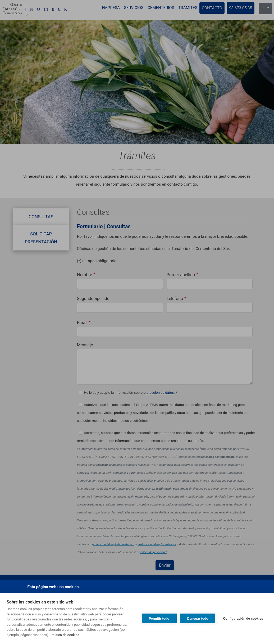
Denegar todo (198, 619)
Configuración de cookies (243, 619)
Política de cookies (65, 635)
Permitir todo (159, 619)
